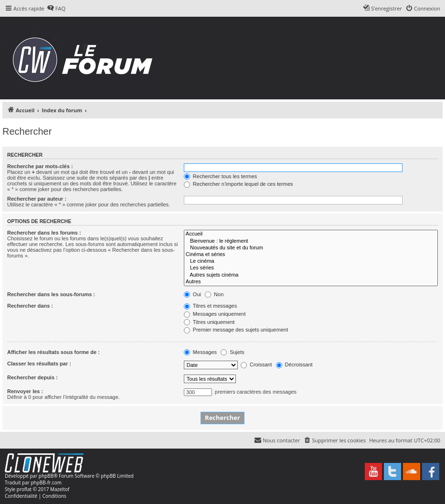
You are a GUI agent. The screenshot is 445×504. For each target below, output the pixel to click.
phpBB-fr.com (46, 483)
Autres (311, 282)
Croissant (256, 365)
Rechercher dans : (30, 306)
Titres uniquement (209, 322)
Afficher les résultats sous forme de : (53, 352)
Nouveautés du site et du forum (311, 248)
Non (214, 294)
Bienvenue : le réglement (311, 241)
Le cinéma (311, 261)
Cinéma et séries (311, 255)
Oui (192, 294)
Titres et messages (210, 306)
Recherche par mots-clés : (40, 166)
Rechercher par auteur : (37, 199)
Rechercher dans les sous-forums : (51, 294)
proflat (24, 489)
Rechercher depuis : (32, 377)
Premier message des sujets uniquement (236, 330)
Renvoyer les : (25, 391)
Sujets (233, 352)
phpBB (46, 476)
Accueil (311, 234)
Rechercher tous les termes (221, 176)
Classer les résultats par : (39, 364)
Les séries (311, 268)
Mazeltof (60, 489)
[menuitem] (56, 9)
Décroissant (294, 365)
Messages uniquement (215, 314)
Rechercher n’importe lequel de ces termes (238, 184)
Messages (200, 352)
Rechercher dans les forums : (44, 233)
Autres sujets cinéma (311, 275)
